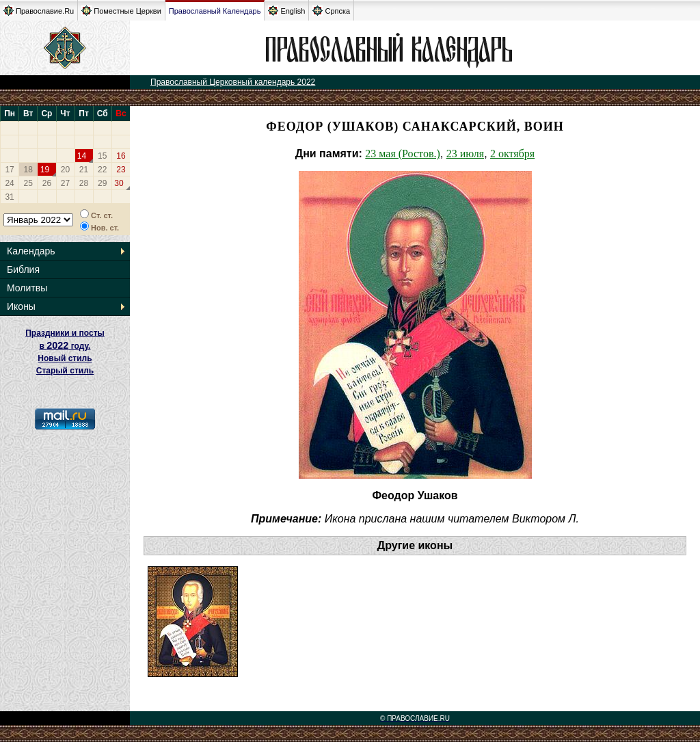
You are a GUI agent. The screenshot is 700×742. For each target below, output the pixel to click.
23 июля (465, 154)
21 (84, 170)
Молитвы (27, 288)
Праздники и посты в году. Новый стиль (65, 346)
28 (84, 183)
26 (47, 183)
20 (65, 170)
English (286, 11)
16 (121, 156)
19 (45, 170)
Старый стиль (65, 371)
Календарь (31, 251)
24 (9, 183)
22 (102, 170)
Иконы (21, 306)
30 (119, 183)
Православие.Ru (39, 11)
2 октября (512, 154)
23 (121, 170)
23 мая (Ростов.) (402, 154)
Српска (331, 11)
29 (102, 183)
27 (65, 183)
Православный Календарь (215, 11)
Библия (23, 269)
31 (9, 197)
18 (28, 170)
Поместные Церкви (121, 11)
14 (82, 156)
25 (28, 183)
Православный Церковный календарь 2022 (233, 82)
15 (102, 156)
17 (9, 170)
